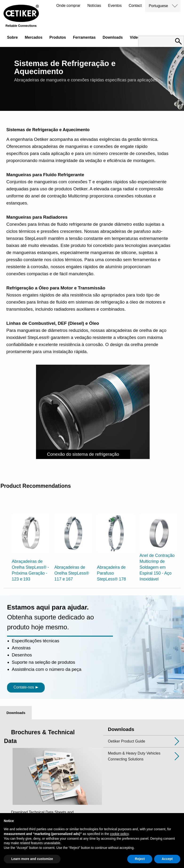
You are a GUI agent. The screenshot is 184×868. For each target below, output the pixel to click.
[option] (31, 542)
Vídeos (136, 37)
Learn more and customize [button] (32, 859)
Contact (135, 6)
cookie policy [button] (119, 834)
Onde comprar (68, 6)
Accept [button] (167, 859)
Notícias (94, 6)
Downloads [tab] (16, 713)
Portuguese (158, 6)
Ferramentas (84, 37)
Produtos (58, 37)
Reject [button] (140, 859)
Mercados (34, 37)
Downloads (113, 37)
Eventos (115, 6)
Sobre (12, 37)
